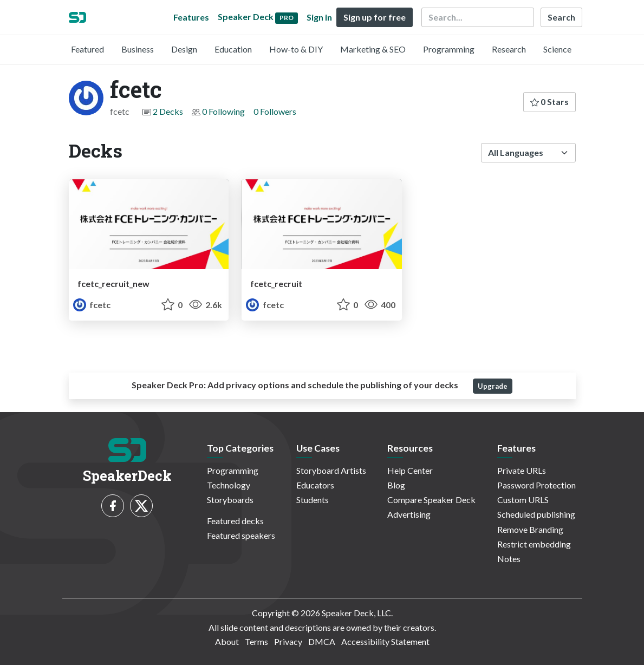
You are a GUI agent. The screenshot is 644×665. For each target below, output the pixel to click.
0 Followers (275, 111)
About (227, 641)
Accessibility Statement (385, 641)
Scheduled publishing (536, 514)
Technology (229, 485)
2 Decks (168, 111)
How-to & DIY (296, 49)
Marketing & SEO (373, 49)
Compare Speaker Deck (431, 500)
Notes (509, 559)
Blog (396, 485)
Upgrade (493, 386)
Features (191, 17)
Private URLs (522, 470)
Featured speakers (241, 535)
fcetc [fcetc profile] (92, 305)
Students (313, 500)
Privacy (288, 641)
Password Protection (536, 485)
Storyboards (230, 500)
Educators (315, 485)
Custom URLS (523, 500)
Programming (449, 49)
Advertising (409, 514)
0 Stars (549, 102)
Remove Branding (530, 529)
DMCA (322, 641)
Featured (87, 49)
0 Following (223, 111)
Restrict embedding (534, 544)
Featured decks (235, 521)
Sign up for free (375, 17)
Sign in (319, 17)
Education (233, 49)
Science (557, 49)
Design (184, 49)
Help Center (410, 470)
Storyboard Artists (331, 470)
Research (509, 49)
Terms (256, 641)
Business (138, 49)
